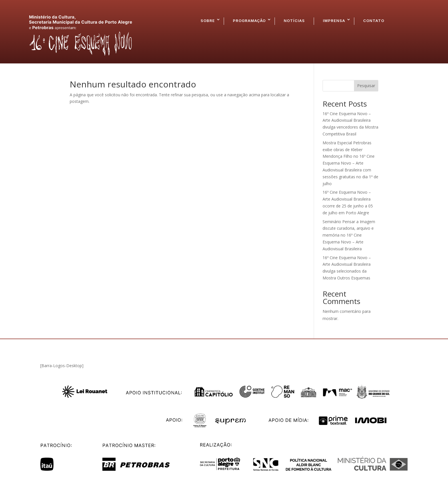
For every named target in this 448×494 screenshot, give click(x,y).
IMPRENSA (334, 21)
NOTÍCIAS (294, 21)
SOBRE (208, 21)
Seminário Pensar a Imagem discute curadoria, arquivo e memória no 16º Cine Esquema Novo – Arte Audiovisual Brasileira (349, 235)
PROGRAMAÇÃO (249, 21)
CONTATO (374, 21)
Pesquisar (366, 86)
